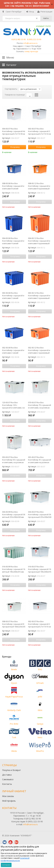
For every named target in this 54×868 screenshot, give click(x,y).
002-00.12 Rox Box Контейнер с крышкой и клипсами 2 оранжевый (39, 350)
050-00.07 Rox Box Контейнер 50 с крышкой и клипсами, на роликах (14, 460)
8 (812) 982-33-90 (19, 39)
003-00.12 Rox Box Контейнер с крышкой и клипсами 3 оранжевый (39, 296)
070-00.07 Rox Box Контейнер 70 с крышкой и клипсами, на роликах (40, 405)
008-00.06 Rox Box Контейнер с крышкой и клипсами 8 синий (13, 186)
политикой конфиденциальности (15, 859)
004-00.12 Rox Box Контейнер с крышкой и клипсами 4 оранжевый (39, 241)
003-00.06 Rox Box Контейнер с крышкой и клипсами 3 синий (13, 296)
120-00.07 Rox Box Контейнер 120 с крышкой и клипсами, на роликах (13, 405)
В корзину (14, 147)
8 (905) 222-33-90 (34, 39)
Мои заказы (8, 796)
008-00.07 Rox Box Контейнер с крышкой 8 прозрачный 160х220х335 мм (14, 624)
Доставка (7, 775)
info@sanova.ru (30, 43)
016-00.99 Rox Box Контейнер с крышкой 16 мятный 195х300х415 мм (14, 569)
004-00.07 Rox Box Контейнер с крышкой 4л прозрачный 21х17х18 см (14, 131)
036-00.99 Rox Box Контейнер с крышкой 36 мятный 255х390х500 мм (14, 514)
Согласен (6, 865)
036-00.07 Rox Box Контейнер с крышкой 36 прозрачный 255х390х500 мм (40, 514)
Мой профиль (9, 801)
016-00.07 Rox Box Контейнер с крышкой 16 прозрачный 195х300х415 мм (40, 569)
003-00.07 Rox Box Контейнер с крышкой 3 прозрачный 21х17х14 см (39, 131)
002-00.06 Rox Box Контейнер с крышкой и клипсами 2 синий (13, 350)
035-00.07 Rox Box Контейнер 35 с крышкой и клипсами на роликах (40, 460)
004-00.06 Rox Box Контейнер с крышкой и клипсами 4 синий (13, 241)
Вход (30, 12)
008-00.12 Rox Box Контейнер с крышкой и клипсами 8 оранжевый (39, 186)
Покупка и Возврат (12, 770)
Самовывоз (8, 779)
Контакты (7, 784)
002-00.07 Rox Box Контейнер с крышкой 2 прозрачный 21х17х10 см (39, 624)
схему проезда (31, 51)
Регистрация (45, 12)
